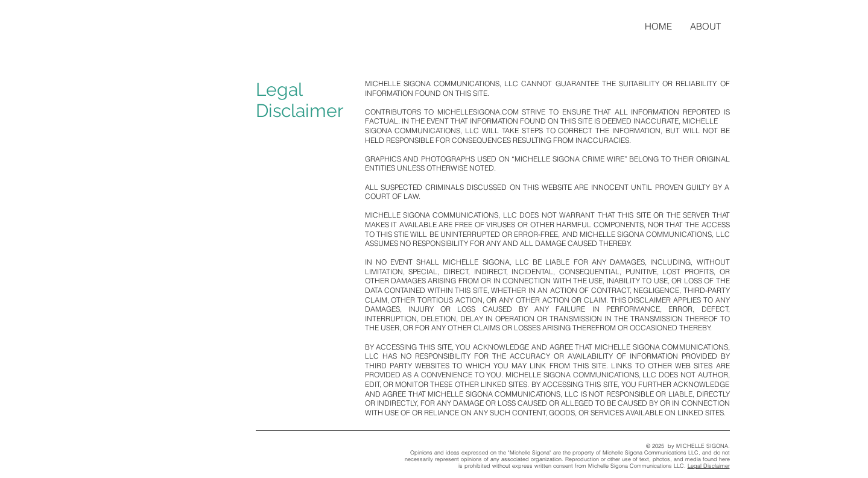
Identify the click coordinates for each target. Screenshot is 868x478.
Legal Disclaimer (709, 466)
